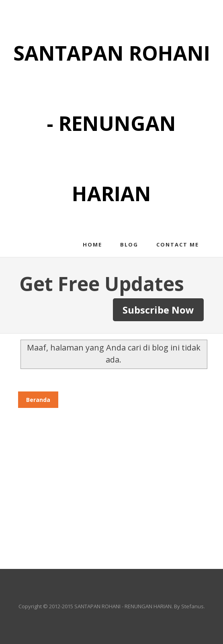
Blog (129, 245)
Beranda (38, 400)
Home (92, 245)
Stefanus (192, 606)
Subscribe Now (158, 310)
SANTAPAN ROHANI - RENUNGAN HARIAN (112, 123)
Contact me (178, 245)
